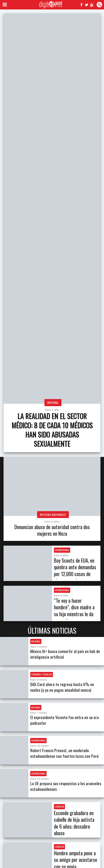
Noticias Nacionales (53, 515)
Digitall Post (51, 5)
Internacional (62, 550)
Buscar (99, 5)
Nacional (53, 402)
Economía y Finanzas (42, 674)
